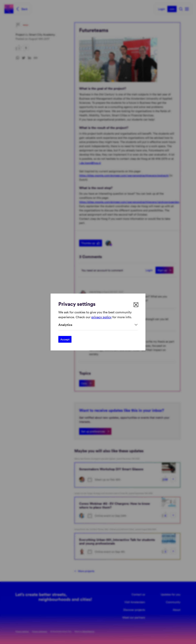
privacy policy (101, 317)
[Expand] (98, 325)
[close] (136, 305)
